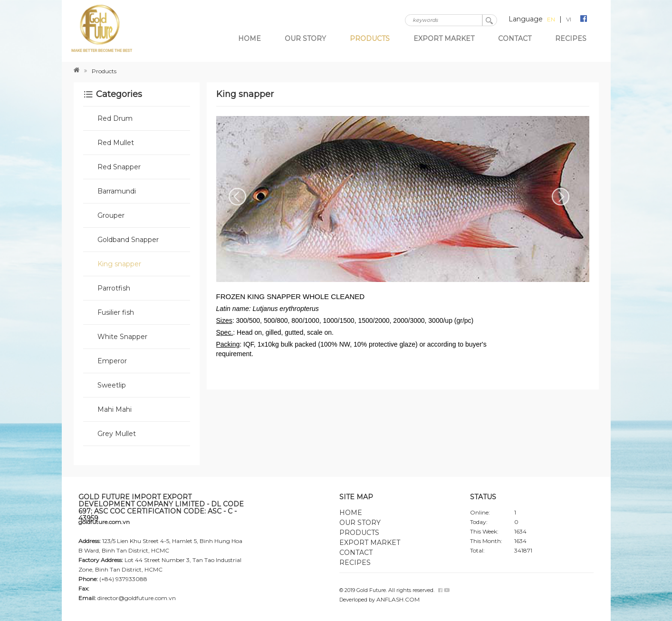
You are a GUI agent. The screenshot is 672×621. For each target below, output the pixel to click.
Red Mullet (116, 143)
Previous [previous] (238, 197)
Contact (515, 39)
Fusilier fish (116, 312)
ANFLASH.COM (398, 599)
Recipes (571, 39)
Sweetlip (112, 385)
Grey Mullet (117, 434)
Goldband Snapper (128, 240)
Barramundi (117, 191)
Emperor (112, 361)
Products (370, 39)
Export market (444, 39)
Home (250, 39)
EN (551, 19)
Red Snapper (119, 167)
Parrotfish (114, 288)
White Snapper (122, 337)
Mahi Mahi (115, 409)
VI (569, 19)
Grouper (111, 215)
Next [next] (561, 197)
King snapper (119, 264)
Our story (305, 39)
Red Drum (115, 118)
